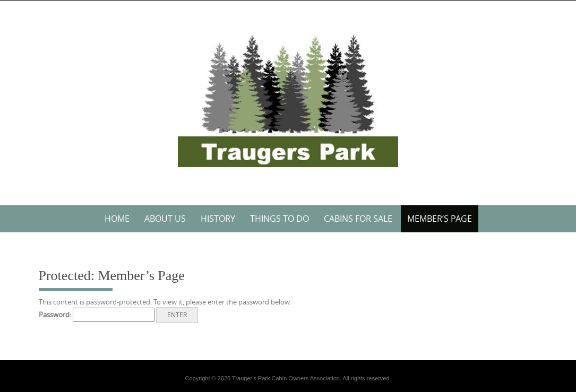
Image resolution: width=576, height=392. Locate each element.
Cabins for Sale (358, 219)
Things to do (280, 219)
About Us (165, 219)
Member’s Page (440, 219)
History (218, 219)
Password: (97, 315)
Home (117, 219)
